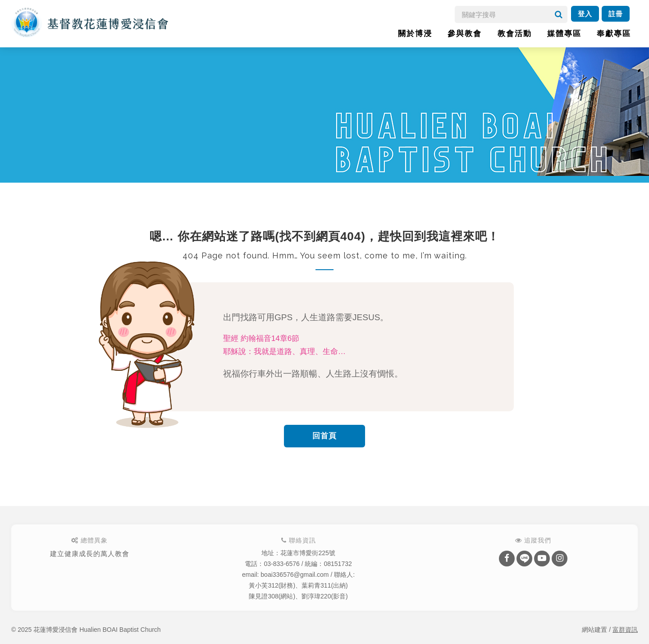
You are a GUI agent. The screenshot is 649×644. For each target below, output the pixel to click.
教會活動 (515, 34)
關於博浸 (415, 34)
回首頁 (324, 436)
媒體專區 (564, 34)
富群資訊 (625, 630)
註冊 (616, 14)
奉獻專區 (614, 34)
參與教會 (465, 34)
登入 (585, 14)
